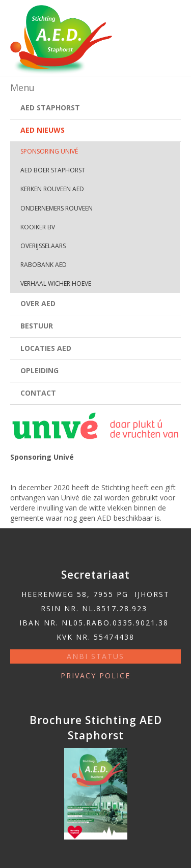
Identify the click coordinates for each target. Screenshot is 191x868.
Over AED (38, 303)
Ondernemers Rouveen (57, 208)
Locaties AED (46, 348)
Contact (38, 393)
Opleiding (39, 370)
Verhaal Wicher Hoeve (56, 283)
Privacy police (95, 676)
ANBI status (95, 656)
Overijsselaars (43, 246)
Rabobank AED (44, 265)
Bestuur (37, 326)
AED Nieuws (43, 130)
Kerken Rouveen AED (52, 189)
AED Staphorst (50, 108)
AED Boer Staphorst (53, 170)
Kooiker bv (38, 227)
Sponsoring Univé (49, 151)
